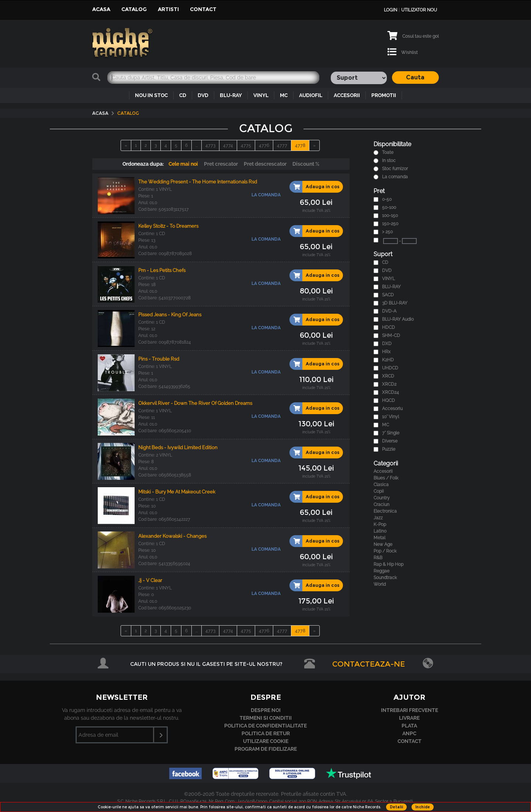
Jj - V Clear (150, 580)
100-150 (390, 216)
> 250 (387, 232)
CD (183, 95)
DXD (387, 344)
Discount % (306, 164)
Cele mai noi (183, 164)
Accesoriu (392, 409)
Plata (409, 726)
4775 (246, 145)
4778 (300, 145)
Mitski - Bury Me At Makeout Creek (177, 492)
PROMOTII (384, 95)
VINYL (261, 95)
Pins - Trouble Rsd (159, 359)
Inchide (423, 807)
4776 (264, 145)
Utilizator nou (419, 10)
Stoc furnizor (395, 169)
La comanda (395, 177)
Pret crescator (221, 164)
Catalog (134, 9)
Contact (203, 9)
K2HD (388, 360)
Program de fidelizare (266, 749)
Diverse (390, 441)
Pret (379, 191)
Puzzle (389, 449)
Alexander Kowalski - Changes (172, 536)
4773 (210, 145)
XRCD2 (389, 384)
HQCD (388, 400)
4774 (228, 145)
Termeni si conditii (266, 718)
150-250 (390, 224)
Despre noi (266, 710)
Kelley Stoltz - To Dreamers (168, 226)
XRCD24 (391, 392)
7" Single (391, 433)
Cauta (415, 77)
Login (391, 10)
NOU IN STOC (151, 95)
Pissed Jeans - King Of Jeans (170, 315)
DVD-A (389, 311)
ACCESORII (347, 95)
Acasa (101, 9)
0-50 (387, 199)
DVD (203, 95)
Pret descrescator (265, 164)
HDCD (388, 327)
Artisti (168, 9)
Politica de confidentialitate (265, 726)
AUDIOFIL (311, 95)
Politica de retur (266, 733)
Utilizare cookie (266, 741)
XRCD (388, 376)
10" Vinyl (391, 417)
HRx (386, 352)
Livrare (409, 718)
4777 (282, 145)
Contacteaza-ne (369, 664)
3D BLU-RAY (395, 303)
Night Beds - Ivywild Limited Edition (178, 448)
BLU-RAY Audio (398, 319)
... (197, 145)
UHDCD (390, 368)
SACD (388, 295)
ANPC (409, 733)
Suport (383, 254)
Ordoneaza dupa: (143, 164)
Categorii (386, 463)
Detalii (396, 807)
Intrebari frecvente (409, 710)
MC (284, 95)
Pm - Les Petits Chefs (162, 270)
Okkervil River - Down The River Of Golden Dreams (195, 403)
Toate (388, 152)
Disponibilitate (392, 144)
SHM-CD (391, 336)
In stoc (389, 161)
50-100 (389, 207)
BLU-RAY (231, 95)
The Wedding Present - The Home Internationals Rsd (198, 182)
